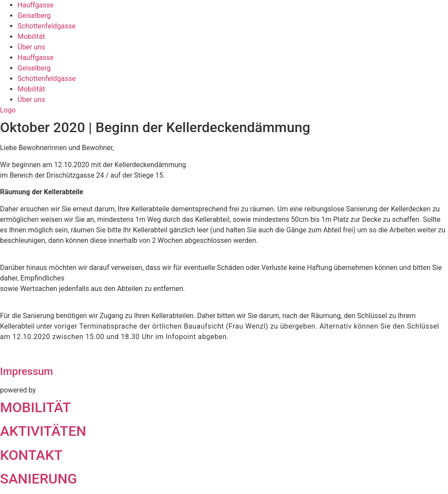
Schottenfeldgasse (47, 26)
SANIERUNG (38, 479)
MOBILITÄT (35, 407)
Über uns (31, 47)
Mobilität (31, 37)
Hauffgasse (36, 5)
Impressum (26, 371)
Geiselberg (34, 16)
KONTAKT (31, 455)
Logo (8, 110)
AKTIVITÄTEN (43, 431)
